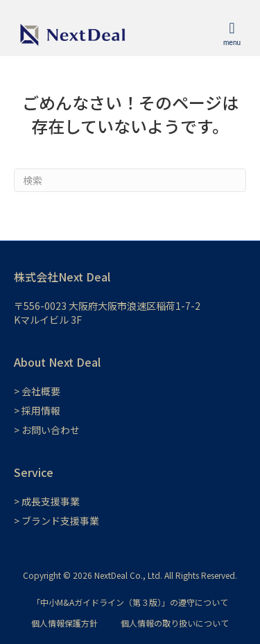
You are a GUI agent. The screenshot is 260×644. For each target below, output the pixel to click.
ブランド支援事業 (60, 521)
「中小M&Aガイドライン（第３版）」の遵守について (130, 602)
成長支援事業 (51, 501)
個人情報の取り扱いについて (175, 623)
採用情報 (41, 410)
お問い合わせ (51, 430)
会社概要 (41, 391)
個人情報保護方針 (64, 623)
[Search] (130, 180)
